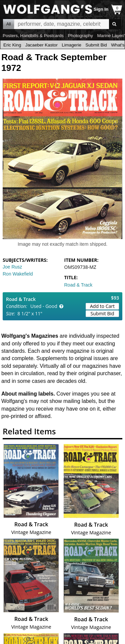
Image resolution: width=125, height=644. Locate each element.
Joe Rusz (12, 267)
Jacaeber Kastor (41, 45)
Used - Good (44, 306)
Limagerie (71, 45)
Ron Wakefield (18, 274)
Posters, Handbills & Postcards (33, 36)
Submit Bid (96, 45)
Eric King (12, 45)
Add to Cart (102, 306)
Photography (80, 36)
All (8, 24)
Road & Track (78, 285)
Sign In (101, 9)
